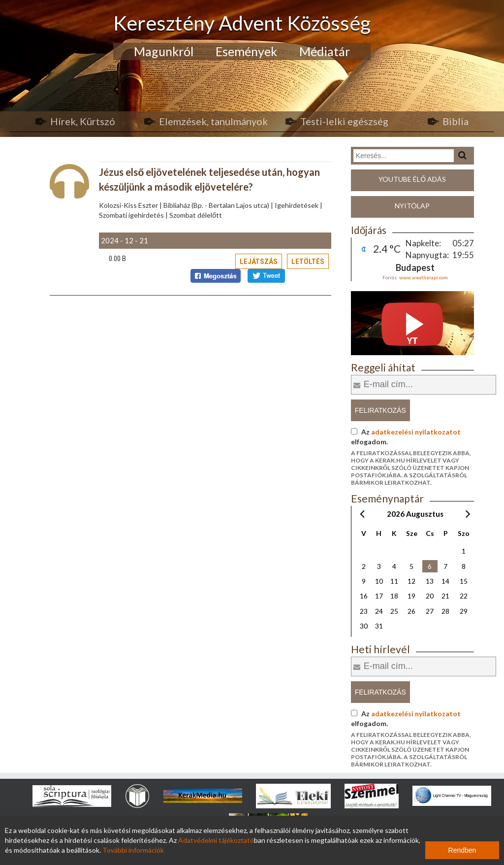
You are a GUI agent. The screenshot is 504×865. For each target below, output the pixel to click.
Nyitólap (412, 206)
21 (445, 596)
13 (430, 581)
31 (379, 626)
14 (445, 581)
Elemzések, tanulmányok (213, 121)
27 (430, 611)
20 (430, 596)
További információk (133, 850)
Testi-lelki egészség (344, 121)
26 (411, 611)
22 (464, 596)
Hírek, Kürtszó (83, 121)
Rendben (462, 850)
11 (394, 581)
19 (411, 596)
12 (411, 581)
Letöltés (308, 262)
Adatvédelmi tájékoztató (216, 840)
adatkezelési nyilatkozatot (416, 432)
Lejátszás (259, 262)
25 (394, 611)
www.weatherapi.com (424, 277)
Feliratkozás (380, 410)
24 (379, 611)
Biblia (456, 121)
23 (364, 611)
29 (464, 611)
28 (445, 611)
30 (364, 626)
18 (394, 596)
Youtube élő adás (412, 179)
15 (464, 581)
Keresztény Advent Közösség (242, 23)
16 (364, 596)
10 (379, 581)
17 (379, 596)
